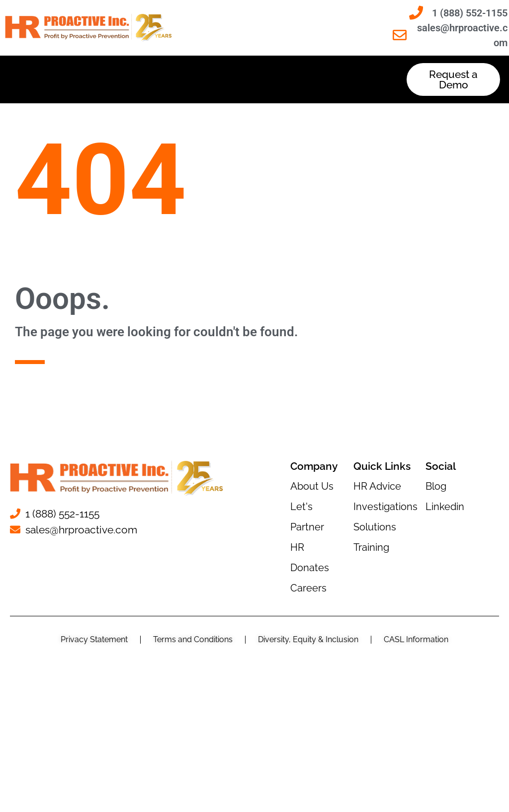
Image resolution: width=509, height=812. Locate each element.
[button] (205, 80)
